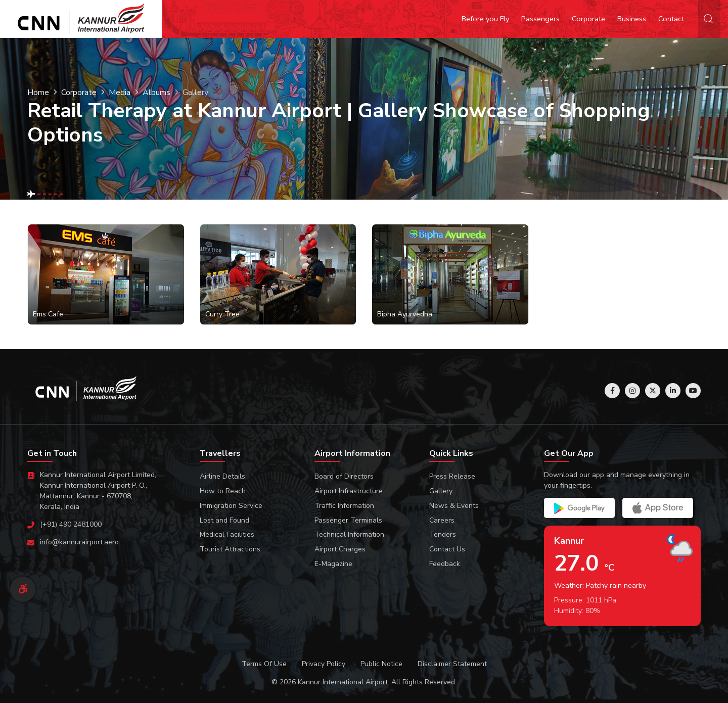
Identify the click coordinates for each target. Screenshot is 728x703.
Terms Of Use (264, 664)
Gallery (441, 491)
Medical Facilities (227, 534)
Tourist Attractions (230, 549)
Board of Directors (344, 476)
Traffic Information (344, 506)
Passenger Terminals (348, 520)
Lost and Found (224, 520)
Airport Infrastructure (349, 491)
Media (120, 92)
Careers (442, 520)
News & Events (454, 506)
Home (38, 92)
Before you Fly (485, 19)
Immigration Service (231, 506)
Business (632, 19)
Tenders (443, 534)
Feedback (445, 564)
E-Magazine (333, 564)
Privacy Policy (324, 664)
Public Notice (381, 664)
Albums (156, 92)
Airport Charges (340, 549)
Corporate (588, 19)
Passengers (540, 19)
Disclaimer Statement (452, 664)
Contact (671, 19)
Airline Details (222, 476)
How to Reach (223, 491)
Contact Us (447, 549)
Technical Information (349, 534)
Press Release (452, 476)
